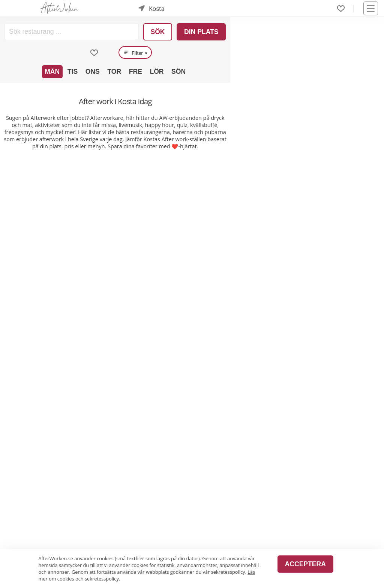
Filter (135, 52)
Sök (157, 32)
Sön (178, 72)
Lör (157, 72)
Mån (52, 72)
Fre (136, 72)
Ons (93, 72)
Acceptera (305, 564)
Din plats (201, 32)
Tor (114, 72)
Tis (73, 72)
